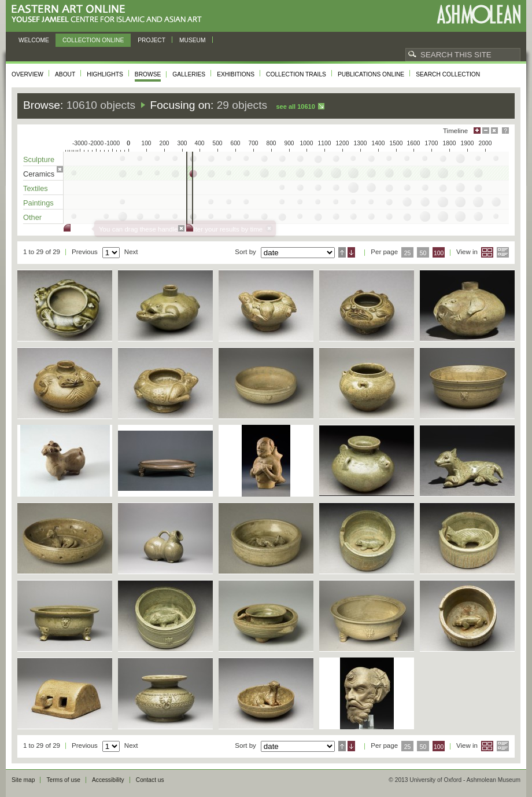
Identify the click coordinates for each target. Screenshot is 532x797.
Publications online (371, 74)
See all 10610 (295, 106)
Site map (23, 780)
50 (423, 253)
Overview (27, 74)
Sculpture (39, 159)
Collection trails (296, 74)
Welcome (34, 40)
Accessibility (108, 780)
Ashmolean (479, 14)
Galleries (189, 74)
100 (439, 253)
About (65, 74)
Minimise (486, 131)
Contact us (150, 780)
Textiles (36, 188)
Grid (487, 252)
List (503, 252)
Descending (351, 252)
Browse (148, 74)
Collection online (93, 40)
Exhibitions (236, 74)
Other (32, 217)
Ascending (342, 252)
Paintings (38, 203)
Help (505, 131)
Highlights (105, 74)
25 (408, 253)
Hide (494, 131)
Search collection (448, 74)
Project (152, 40)
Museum (193, 40)
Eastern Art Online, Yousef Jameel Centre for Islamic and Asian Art (110, 14)
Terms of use (63, 780)
